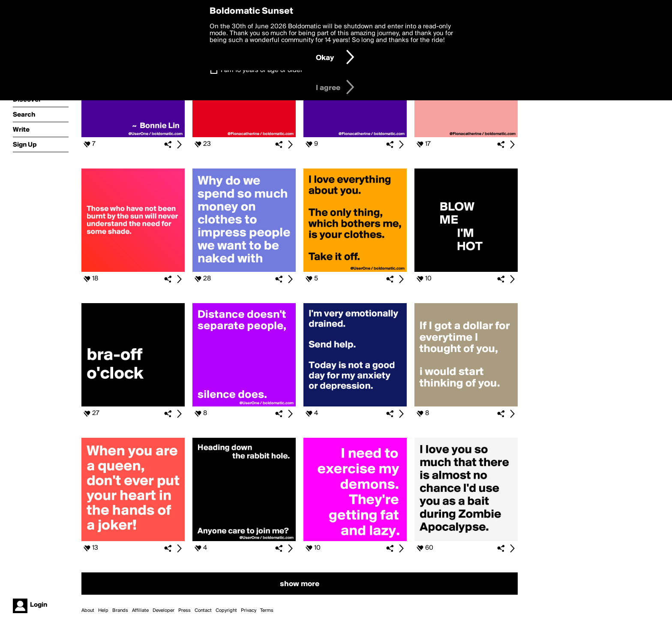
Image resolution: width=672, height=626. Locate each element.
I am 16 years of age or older (262, 70)
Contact (203, 611)
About (88, 611)
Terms (267, 611)
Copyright (226, 611)
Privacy (249, 611)
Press (184, 611)
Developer (163, 611)
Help (103, 611)
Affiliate (140, 611)
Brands (120, 611)
